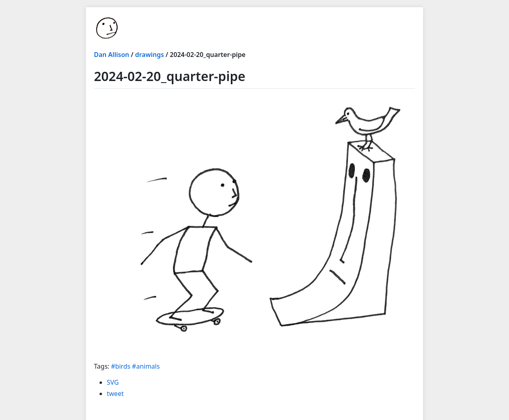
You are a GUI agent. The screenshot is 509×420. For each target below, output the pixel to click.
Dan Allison (112, 55)
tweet (115, 394)
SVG (113, 382)
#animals (146, 366)
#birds (121, 366)
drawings (149, 55)
